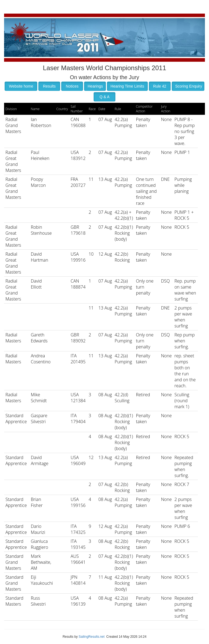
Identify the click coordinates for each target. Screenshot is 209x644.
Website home (21, 86)
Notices (72, 86)
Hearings (95, 86)
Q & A (105, 97)
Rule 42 (160, 86)
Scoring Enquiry (189, 86)
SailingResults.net (92, 637)
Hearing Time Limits (127, 86)
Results (49, 86)
